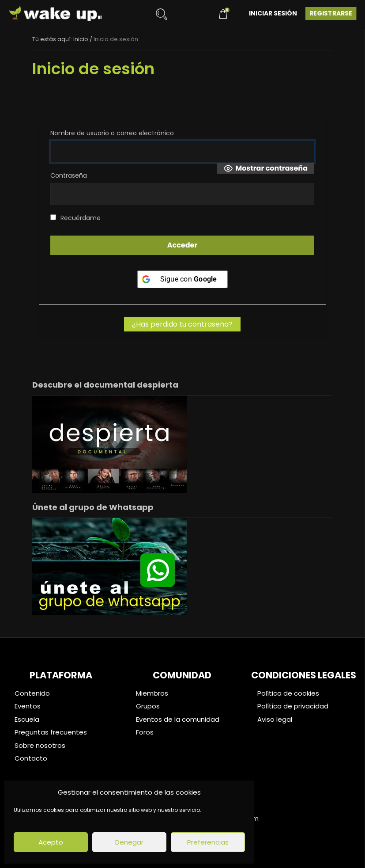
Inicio (81, 39)
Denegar (129, 842)
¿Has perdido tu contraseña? (182, 324)
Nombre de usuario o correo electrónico (112, 133)
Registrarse (331, 13)
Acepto (51, 842)
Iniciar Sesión (273, 13)
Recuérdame (75, 218)
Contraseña (69, 175)
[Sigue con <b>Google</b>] (182, 279)
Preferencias (208, 842)
